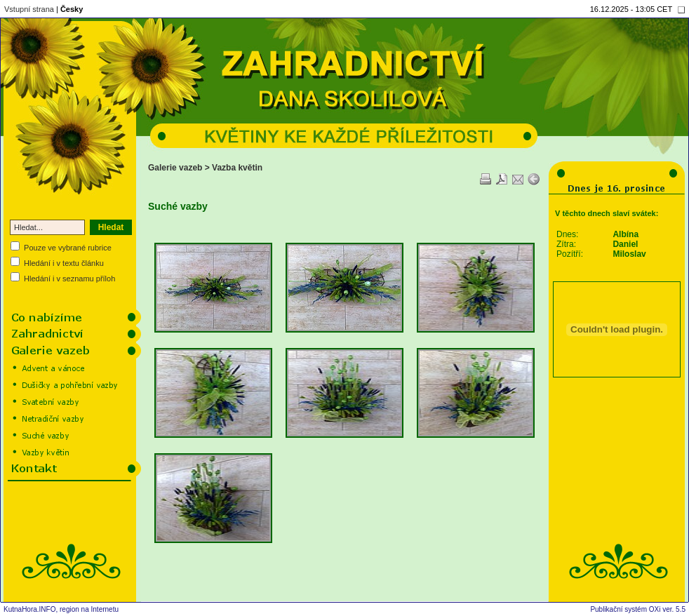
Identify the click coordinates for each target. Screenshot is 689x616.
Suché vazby (178, 206)
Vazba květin (237, 168)
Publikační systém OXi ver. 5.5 (638, 609)
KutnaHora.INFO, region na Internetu (61, 609)
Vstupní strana (29, 9)
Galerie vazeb (175, 168)
